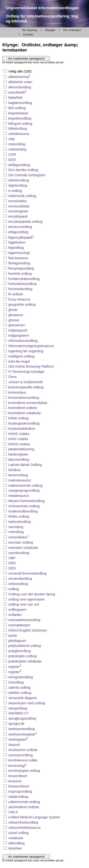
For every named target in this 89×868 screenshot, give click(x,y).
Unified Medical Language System (34, 817)
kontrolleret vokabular (25, 413)
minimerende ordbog (24, 506)
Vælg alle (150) (18, 71)
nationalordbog (20, 522)
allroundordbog (20, 87)
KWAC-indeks (19, 434)
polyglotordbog (19, 651)
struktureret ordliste (23, 750)
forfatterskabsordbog (24, 279)
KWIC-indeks (18, 439)
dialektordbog (19, 180)
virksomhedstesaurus (24, 828)
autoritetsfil (17, 92)
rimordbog (16, 682)
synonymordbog (20, 755)
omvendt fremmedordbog (27, 573)
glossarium (17, 325)
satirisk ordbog (19, 688)
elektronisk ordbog (22, 196)
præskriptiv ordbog (22, 656)
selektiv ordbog (20, 693)
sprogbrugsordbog (22, 718)
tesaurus (15, 781)
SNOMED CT (19, 713)
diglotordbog (18, 185)
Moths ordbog (19, 516)
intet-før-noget (19, 361)
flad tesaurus (18, 258)
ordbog (14, 589)
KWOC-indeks (19, 444)
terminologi (17, 766)
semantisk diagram (23, 698)
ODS (12, 563)
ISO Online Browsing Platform (31, 366)
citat (11, 139)
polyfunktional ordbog (25, 646)
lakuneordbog (19, 460)
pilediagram (17, 641)
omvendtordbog (20, 579)
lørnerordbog (18, 475)
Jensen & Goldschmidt (25, 382)
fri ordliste (16, 294)
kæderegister (18, 454)
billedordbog (18, 129)
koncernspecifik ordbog (26, 387)
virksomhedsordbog (23, 822)
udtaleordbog (18, 797)
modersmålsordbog (23, 511)
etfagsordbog (18, 232)
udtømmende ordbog (24, 802)
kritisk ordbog (19, 418)
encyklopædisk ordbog (25, 222)
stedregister (18, 739)
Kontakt (28, 34)
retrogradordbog (21, 677)
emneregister (18, 211)
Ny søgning (30, 30)
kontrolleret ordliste (23, 408)
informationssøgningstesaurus (31, 346)
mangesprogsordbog (24, 490)
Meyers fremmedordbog (26, 501)
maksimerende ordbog (25, 486)
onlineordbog (18, 584)
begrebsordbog (20, 118)
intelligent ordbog (21, 356)
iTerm (12, 377)
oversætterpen (19, 625)
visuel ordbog (19, 833)
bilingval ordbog (20, 124)
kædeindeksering (21, 449)
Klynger (50, 30)
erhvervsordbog (20, 227)
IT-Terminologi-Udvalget (26, 372)
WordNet (15, 848)
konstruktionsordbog (24, 398)
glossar (14, 320)
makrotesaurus (20, 480)
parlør (13, 636)
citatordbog (17, 144)
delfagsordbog (19, 165)
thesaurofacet (19, 786)
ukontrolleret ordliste (24, 807)
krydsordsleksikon (22, 429)
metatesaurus (19, 496)
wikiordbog (16, 843)
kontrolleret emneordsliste (28, 403)
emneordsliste (19, 206)
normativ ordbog (21, 542)
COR (12, 155)
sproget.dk (16, 724)
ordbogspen (17, 610)
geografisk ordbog (22, 305)
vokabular (16, 838)
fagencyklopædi (21, 237)
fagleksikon (17, 242)
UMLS (13, 812)
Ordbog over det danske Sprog (32, 594)
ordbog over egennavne (26, 599)
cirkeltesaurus (19, 134)
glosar (13, 310)
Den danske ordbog (23, 170)
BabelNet (15, 98)
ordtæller (15, 615)
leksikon (14, 470)
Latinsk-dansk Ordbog (25, 465)
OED (12, 568)
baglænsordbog (20, 103)
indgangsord (18, 330)
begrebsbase (18, 113)
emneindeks (18, 201)
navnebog (16, 527)
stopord (14, 745)
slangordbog (18, 708)
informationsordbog (23, 341)
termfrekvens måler (23, 760)
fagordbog (16, 248)
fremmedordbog (20, 289)
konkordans (17, 392)
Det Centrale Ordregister (27, 175)
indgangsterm (19, 335)
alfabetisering (19, 77)
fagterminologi (19, 253)
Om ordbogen (72, 30)
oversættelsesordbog (24, 620)
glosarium (16, 315)
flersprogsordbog (21, 268)
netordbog (16, 532)
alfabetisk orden (20, 82)
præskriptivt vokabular (25, 661)
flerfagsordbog (19, 263)
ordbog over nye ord (24, 604)
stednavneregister (23, 734)
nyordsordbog (19, 553)
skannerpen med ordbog (27, 703)
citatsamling (17, 149)
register (15, 667)
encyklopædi (18, 216)
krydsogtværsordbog (24, 423)
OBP (12, 558)
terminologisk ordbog (24, 771)
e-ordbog (15, 191)
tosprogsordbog (20, 791)
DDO (12, 160)
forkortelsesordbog (22, 284)
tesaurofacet (18, 776)
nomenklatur (19, 537)
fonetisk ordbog (20, 274)
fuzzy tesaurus (19, 299)
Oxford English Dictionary (28, 630)
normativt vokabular (23, 548)
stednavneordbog (21, 729)
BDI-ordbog (17, 108)
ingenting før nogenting (26, 351)
